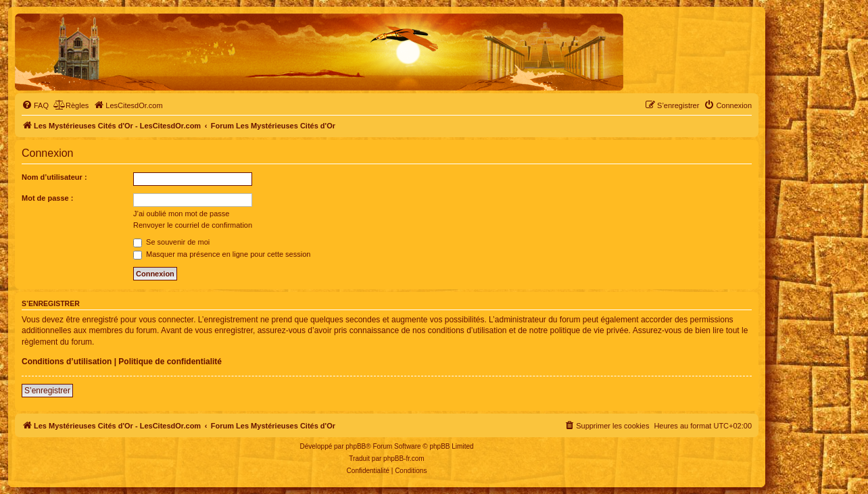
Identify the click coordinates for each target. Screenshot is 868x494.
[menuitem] (35, 105)
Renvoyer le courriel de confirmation (193, 225)
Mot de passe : (47, 198)
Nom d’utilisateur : (54, 177)
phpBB (356, 446)
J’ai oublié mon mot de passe (181, 214)
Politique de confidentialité (170, 362)
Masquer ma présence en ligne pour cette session (222, 254)
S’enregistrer (47, 391)
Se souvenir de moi (171, 242)
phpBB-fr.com (404, 459)
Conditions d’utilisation (67, 362)
